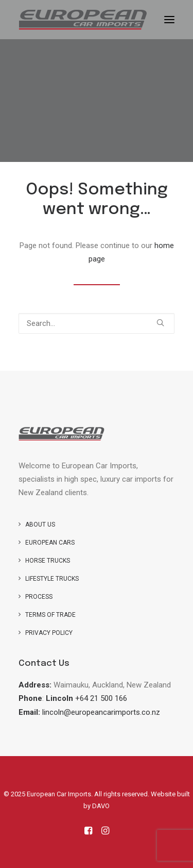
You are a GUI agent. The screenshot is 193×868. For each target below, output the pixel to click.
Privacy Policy (49, 633)
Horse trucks (48, 561)
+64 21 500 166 (101, 698)
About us (40, 525)
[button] (169, 20)
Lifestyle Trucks (52, 579)
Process (39, 597)
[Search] (97, 323)
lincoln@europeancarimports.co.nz (101, 712)
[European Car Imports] (83, 20)
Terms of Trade (50, 615)
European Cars (50, 543)
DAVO (101, 806)
